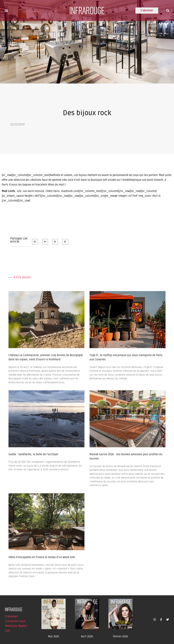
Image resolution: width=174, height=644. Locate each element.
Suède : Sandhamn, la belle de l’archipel (33, 454)
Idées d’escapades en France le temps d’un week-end (42, 557)
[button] (6, 10)
